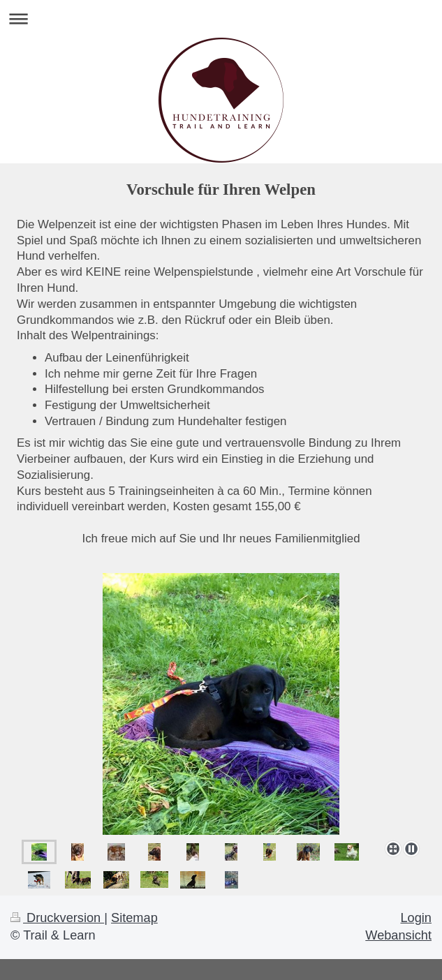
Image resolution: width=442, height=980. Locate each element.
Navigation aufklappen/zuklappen (221, 18)
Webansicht (398, 935)
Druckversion (57, 918)
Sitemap (134, 918)
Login (416, 918)
